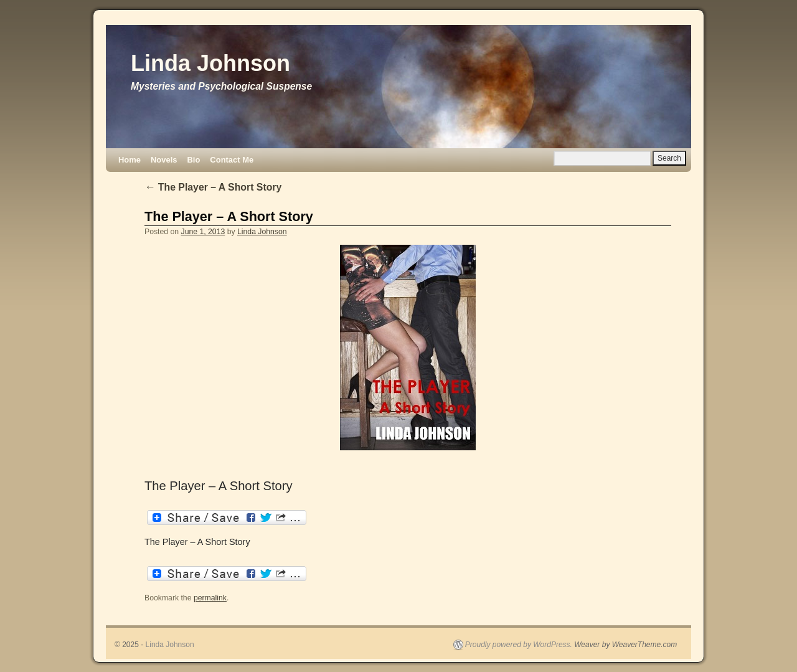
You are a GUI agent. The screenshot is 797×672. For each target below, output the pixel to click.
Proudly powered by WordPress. (519, 645)
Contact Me (232, 160)
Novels (164, 160)
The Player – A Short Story (213, 187)
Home (130, 160)
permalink (210, 598)
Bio (193, 160)
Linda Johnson (210, 63)
